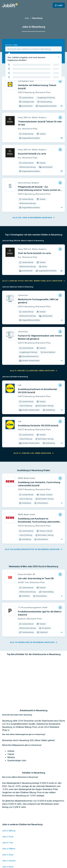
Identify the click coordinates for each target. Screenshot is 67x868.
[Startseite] (10, 5)
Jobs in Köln (7, 839)
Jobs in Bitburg (9, 797)
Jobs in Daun (8, 821)
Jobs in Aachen (9, 827)
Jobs (27, 18)
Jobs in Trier (8, 809)
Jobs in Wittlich (9, 815)
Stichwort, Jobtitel (11, 45)
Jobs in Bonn (8, 833)
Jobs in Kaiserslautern (12, 845)
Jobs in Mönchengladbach (14, 851)
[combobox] (33, 49)
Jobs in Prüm (8, 803)
